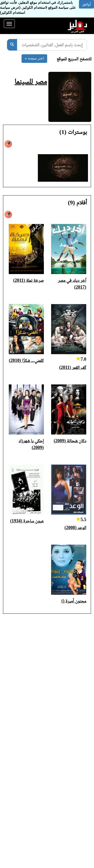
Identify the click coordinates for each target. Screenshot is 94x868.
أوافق (86, 4)
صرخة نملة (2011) (29, 280)
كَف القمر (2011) (73, 367)
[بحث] (12, 45)
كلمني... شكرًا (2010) (26, 360)
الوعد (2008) (75, 528)
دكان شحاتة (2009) (70, 441)
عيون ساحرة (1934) (27, 521)
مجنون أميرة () (74, 601)
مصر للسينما (31, 81)
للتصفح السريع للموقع (74, 59)
